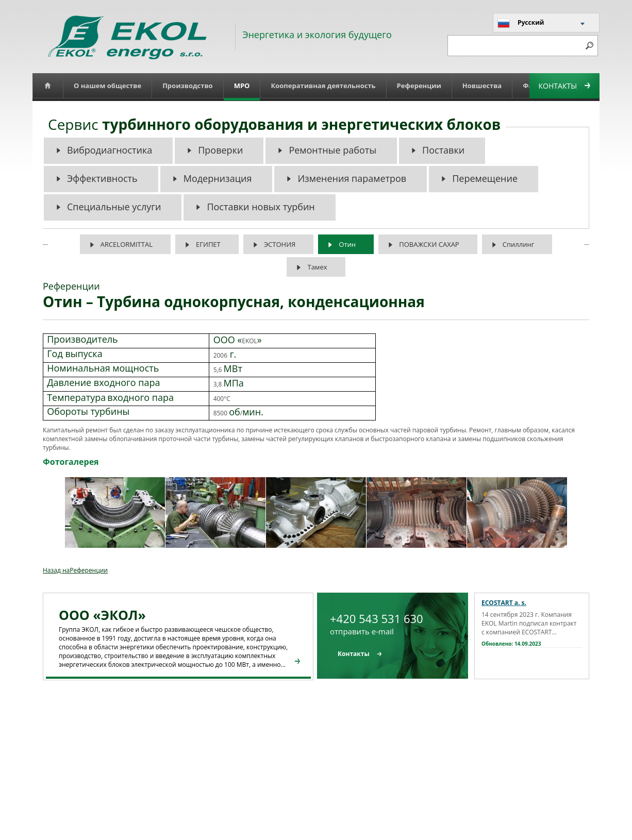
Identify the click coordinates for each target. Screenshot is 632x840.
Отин (347, 244)
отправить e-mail (362, 631)
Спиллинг (519, 244)
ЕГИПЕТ (208, 244)
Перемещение (485, 178)
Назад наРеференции (75, 570)
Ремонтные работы (332, 150)
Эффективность (102, 178)
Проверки (220, 150)
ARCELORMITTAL (127, 244)
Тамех (317, 267)
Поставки (443, 150)
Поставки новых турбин (261, 207)
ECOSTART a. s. (504, 603)
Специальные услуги (114, 207)
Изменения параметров (352, 178)
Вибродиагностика (110, 150)
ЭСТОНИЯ (280, 244)
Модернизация (218, 178)
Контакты (564, 86)
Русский (521, 23)
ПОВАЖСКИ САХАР (429, 244)
